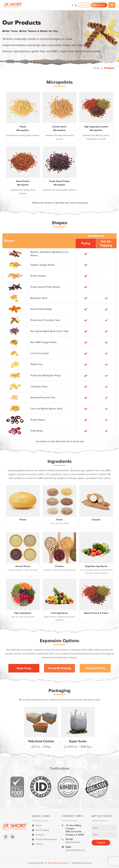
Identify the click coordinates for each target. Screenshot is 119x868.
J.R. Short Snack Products (56, 863)
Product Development (46, 839)
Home (96, 68)
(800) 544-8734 (73, 842)
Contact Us (84, 5)
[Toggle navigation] (112, 5)
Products (40, 835)
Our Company (42, 830)
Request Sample (99, 5)
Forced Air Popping (59, 668)
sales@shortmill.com (75, 850)
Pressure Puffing (95, 668)
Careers (40, 844)
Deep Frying (24, 668)
